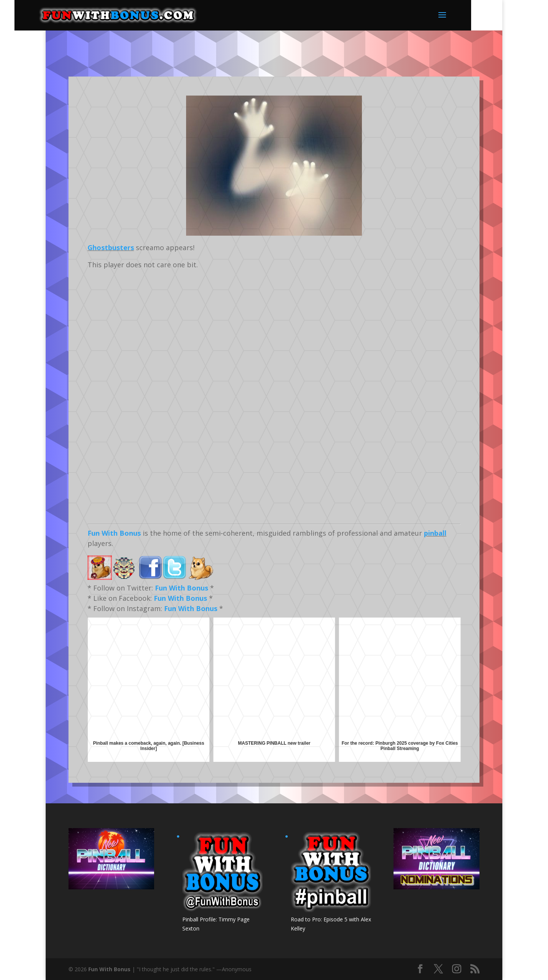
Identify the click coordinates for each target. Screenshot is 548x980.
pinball (435, 533)
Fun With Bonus (114, 533)
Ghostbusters (111, 247)
